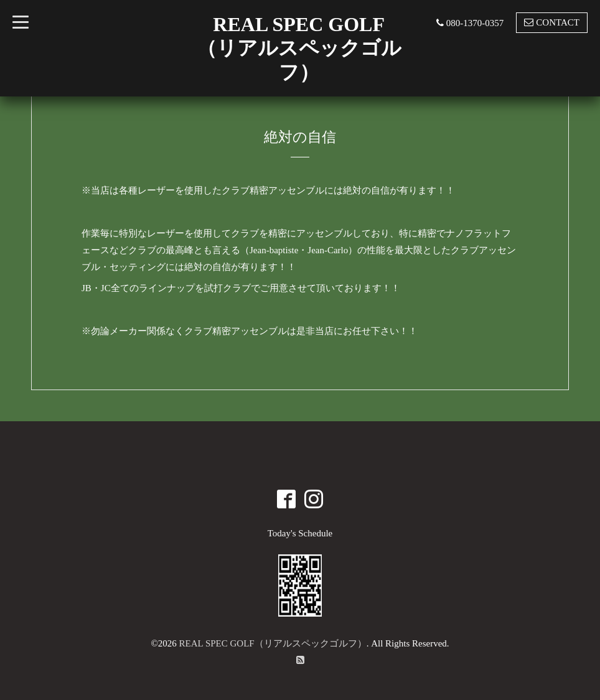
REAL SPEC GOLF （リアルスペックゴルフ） (299, 48)
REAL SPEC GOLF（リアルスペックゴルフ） (273, 643)
